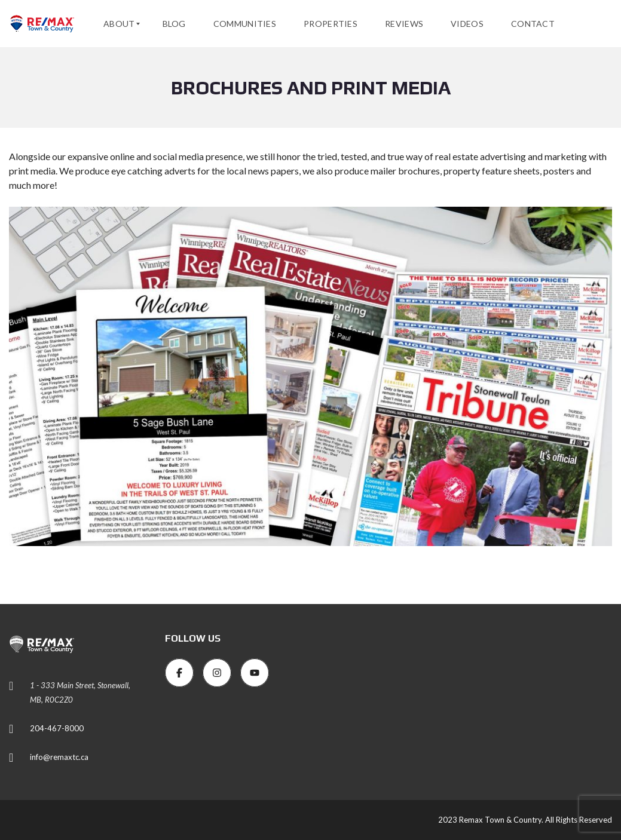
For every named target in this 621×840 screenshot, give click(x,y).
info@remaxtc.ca (59, 757)
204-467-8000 (57, 728)
